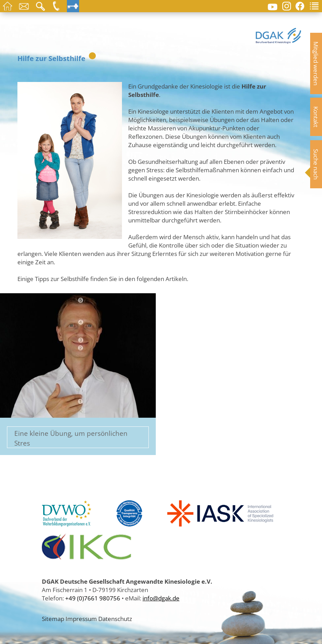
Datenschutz (115, 619)
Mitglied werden (316, 63)
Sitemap (53, 619)
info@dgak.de (161, 598)
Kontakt (316, 117)
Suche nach (316, 164)
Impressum (81, 619)
